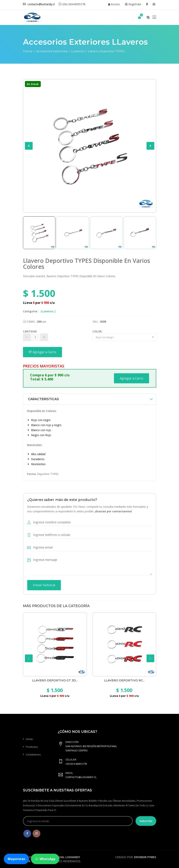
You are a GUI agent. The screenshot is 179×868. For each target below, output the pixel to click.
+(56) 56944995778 (72, 4)
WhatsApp (45, 859)
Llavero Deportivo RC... (124, 680)
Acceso (114, 4)
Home (28, 51)
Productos (32, 747)
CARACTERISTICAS (43, 399)
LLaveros (78, 51)
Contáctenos (33, 754)
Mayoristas (16, 859)
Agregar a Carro (42, 352)
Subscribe (146, 821)
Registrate (133, 4)
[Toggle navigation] (154, 17)
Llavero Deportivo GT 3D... (55, 680)
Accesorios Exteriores (52, 51)
